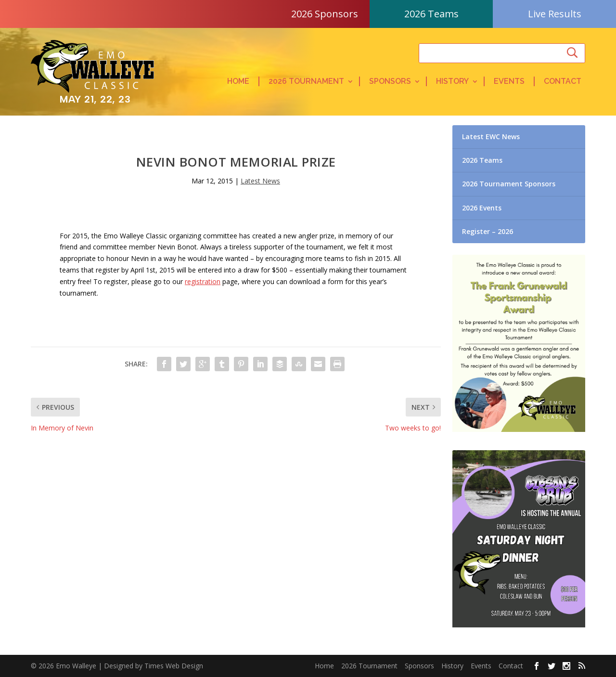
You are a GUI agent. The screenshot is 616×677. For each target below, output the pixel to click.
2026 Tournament (306, 81)
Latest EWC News (491, 137)
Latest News (260, 181)
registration (203, 281)
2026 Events (482, 208)
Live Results (555, 14)
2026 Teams (431, 14)
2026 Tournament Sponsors (509, 184)
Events (509, 81)
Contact (563, 81)
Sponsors (390, 81)
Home (238, 81)
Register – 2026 (488, 231)
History (452, 81)
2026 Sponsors (325, 14)
